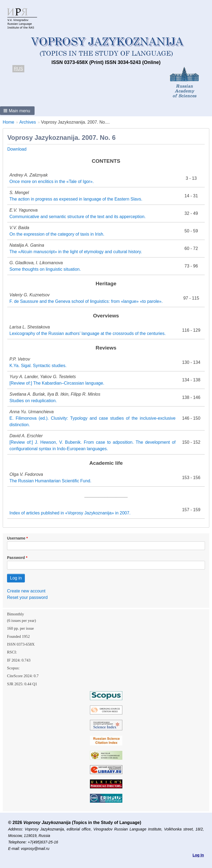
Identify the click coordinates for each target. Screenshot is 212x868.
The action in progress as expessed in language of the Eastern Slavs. (76, 199)
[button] (17, 111)
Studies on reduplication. (33, 401)
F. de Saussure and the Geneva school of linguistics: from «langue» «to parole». (86, 301)
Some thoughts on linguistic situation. (45, 269)
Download (17, 149)
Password (16, 558)
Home (9, 122)
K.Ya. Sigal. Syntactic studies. (38, 366)
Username (16, 538)
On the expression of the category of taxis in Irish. (57, 234)
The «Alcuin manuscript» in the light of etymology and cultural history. (76, 252)
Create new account (26, 591)
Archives (28, 122)
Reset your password (27, 597)
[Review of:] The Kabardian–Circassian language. (57, 383)
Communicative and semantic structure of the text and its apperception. (78, 217)
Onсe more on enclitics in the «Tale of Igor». (52, 182)
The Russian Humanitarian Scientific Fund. (50, 481)
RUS (18, 69)
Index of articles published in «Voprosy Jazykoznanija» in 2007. (70, 513)
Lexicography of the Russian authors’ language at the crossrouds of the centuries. (88, 333)
